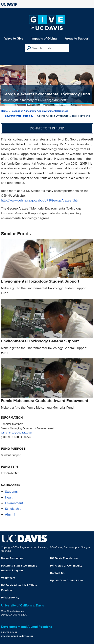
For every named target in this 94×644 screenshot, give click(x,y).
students (11, 492)
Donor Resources (12, 558)
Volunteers (8, 578)
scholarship (13, 509)
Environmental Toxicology (19, 116)
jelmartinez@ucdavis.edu (16, 432)
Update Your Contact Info (66, 580)
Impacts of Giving (44, 38)
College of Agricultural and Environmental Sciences (40, 111)
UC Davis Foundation (64, 558)
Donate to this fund (47, 128)
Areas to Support (77, 38)
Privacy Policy (10, 597)
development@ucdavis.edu (17, 636)
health (10, 497)
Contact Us (57, 573)
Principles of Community (66, 566)
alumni (10, 514)
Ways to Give (14, 38)
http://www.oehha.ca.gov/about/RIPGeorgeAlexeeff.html (41, 200)
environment (14, 503)
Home (4, 111)
